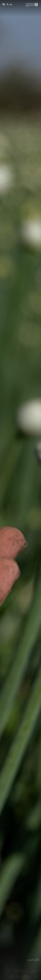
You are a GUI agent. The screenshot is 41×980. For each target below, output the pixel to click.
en (11, 4)
